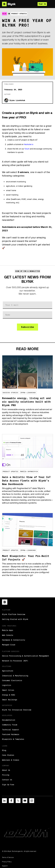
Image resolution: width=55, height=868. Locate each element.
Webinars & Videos (11, 760)
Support (5, 866)
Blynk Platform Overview (14, 614)
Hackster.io (29, 144)
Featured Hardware (11, 734)
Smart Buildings (10, 700)
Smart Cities (8, 690)
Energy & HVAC (9, 695)
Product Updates (19, 14)
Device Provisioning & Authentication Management (26, 656)
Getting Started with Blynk (15, 619)
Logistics (7, 685)
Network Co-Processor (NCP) (15, 661)
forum (27, 149)
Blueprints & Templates (13, 739)
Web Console (8, 635)
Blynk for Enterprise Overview (17, 710)
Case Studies (8, 755)
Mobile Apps (8, 630)
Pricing (6, 775)
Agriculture (8, 671)
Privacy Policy (7, 862)
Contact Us (7, 780)
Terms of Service (8, 857)
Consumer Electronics (12, 680)
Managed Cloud (9, 645)
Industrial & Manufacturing (15, 676)
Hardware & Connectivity (14, 640)
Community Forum (10, 725)
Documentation (9, 720)
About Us (6, 770)
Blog (4, 14)
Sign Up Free (8, 785)
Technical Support (11, 730)
